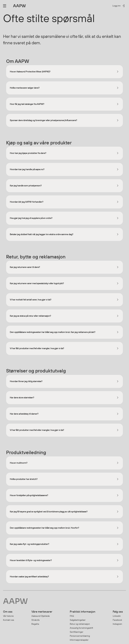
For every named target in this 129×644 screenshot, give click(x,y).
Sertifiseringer (77, 632)
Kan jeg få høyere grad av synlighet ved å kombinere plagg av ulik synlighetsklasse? (49, 512)
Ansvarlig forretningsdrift (81, 628)
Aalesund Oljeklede (41, 616)
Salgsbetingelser (78, 620)
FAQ (72, 616)
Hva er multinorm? (19, 463)
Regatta (35, 624)
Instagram (117, 624)
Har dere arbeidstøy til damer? (24, 414)
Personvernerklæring (80, 636)
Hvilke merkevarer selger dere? (25, 88)
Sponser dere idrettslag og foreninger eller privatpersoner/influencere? (43, 120)
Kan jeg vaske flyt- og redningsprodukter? (29, 544)
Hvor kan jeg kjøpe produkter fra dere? (28, 153)
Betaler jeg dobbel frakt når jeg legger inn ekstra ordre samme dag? (41, 234)
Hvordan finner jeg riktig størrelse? (26, 381)
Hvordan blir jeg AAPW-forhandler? (27, 202)
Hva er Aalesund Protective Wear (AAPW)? (30, 72)
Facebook (117, 620)
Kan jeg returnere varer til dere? (25, 267)
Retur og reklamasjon (80, 624)
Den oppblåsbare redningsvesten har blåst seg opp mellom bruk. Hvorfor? (44, 528)
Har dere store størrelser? (22, 398)
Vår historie (8, 616)
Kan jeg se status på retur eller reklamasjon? (30, 316)
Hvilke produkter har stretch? (24, 479)
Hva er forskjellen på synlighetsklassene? (29, 495)
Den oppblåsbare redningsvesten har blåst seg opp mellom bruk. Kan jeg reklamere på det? (53, 332)
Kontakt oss (9, 620)
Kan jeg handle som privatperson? (26, 186)
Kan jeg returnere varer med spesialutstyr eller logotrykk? (37, 283)
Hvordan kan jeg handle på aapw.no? (27, 169)
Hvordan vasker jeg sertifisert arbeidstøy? (29, 577)
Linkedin (117, 616)
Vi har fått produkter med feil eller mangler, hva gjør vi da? (37, 348)
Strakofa (35, 620)
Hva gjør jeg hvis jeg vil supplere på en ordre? (31, 218)
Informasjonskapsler (79, 640)
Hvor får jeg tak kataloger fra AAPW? (27, 104)
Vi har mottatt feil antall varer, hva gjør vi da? (31, 300)
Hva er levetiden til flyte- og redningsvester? (31, 560)
